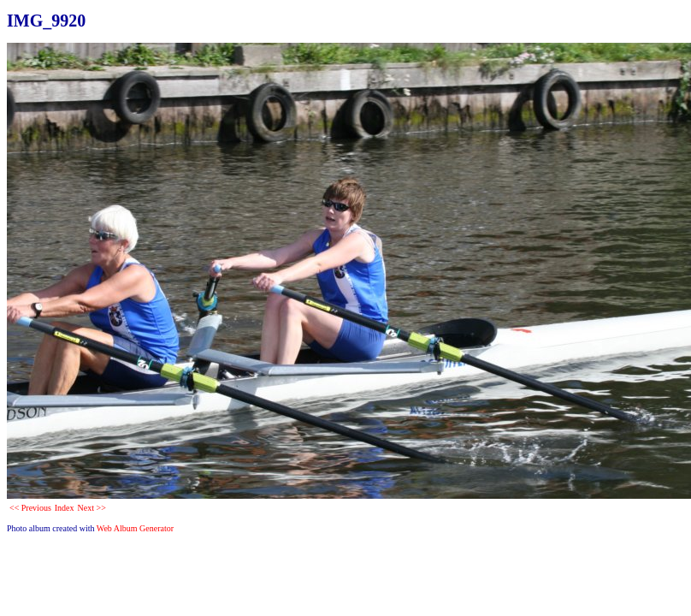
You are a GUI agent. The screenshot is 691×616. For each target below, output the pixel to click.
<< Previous (30, 508)
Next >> (92, 508)
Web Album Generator (135, 528)
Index (65, 508)
